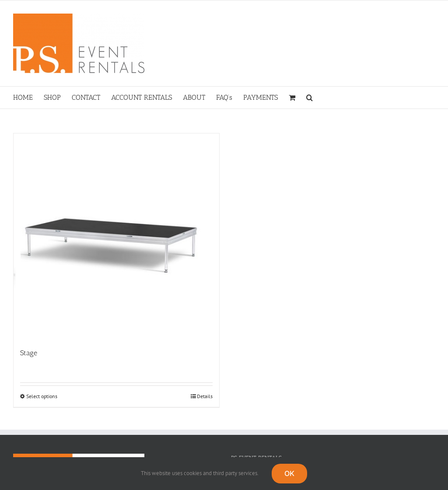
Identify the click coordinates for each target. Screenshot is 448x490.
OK (289, 473)
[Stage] (116, 236)
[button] (310, 98)
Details (205, 396)
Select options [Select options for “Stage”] (42, 396)
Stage (29, 353)
